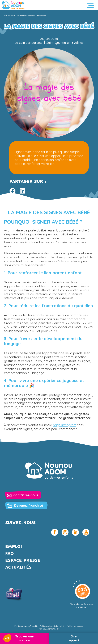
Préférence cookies (75, 626)
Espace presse (23, 561)
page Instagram (65, 425)
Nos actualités (21, 16)
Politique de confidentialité (52, 626)
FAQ (9, 554)
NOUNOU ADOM (10, 16)
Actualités (18, 568)
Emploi (14, 547)
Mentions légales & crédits (26, 626)
